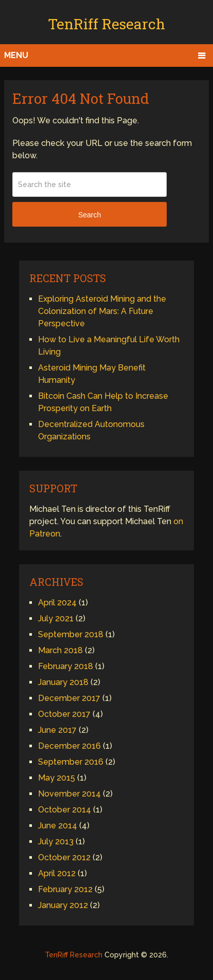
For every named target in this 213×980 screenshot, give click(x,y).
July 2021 (56, 618)
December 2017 (69, 698)
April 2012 (57, 873)
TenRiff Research (106, 24)
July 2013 (56, 842)
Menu (16, 55)
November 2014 (69, 794)
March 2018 (60, 650)
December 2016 (69, 746)
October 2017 (64, 714)
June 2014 (58, 826)
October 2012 (64, 857)
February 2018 (66, 666)
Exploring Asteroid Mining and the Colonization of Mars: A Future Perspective (102, 311)
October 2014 (65, 810)
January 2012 (63, 905)
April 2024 (57, 603)
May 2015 (57, 778)
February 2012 (65, 889)
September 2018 (71, 634)
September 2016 (71, 762)
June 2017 (57, 730)
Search (90, 215)
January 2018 (63, 682)
